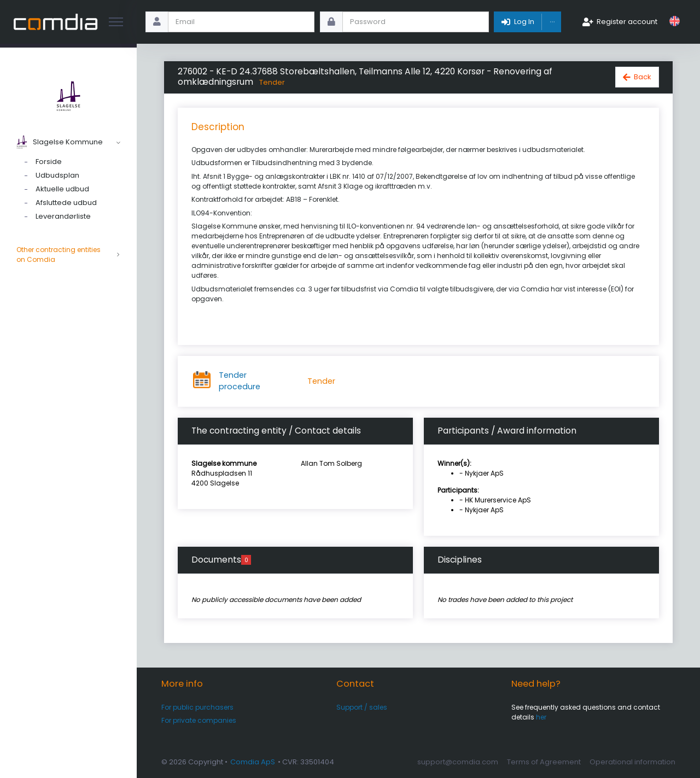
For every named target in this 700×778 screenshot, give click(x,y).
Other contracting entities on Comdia (68, 255)
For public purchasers (197, 707)
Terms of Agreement (544, 762)
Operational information (632, 762)
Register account (627, 22)
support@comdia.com (458, 762)
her (541, 717)
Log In (524, 22)
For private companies (199, 720)
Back (643, 77)
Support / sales (362, 707)
